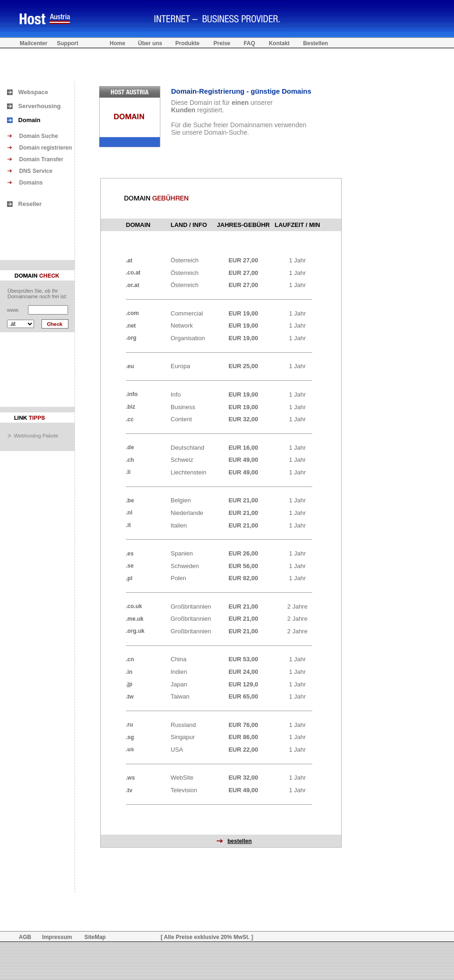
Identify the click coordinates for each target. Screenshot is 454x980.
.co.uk (134, 606)
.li (128, 472)
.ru (129, 725)
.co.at (133, 273)
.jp (129, 684)
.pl (129, 578)
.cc (130, 419)
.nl (129, 513)
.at (129, 260)
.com (132, 313)
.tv (129, 790)
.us (130, 749)
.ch (130, 460)
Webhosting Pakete (36, 436)
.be (130, 500)
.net (131, 326)
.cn (130, 659)
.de (130, 447)
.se (130, 566)
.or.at (133, 285)
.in (129, 672)
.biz (131, 407)
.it (128, 525)
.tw (130, 697)
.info (132, 394)
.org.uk (135, 631)
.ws (130, 778)
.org (131, 338)
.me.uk (135, 619)
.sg (130, 737)
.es (130, 554)
